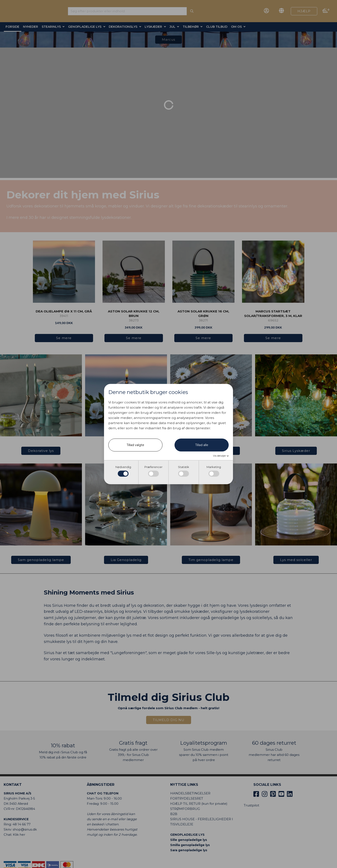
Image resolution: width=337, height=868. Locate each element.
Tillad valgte (135, 445)
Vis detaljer (220, 456)
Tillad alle (202, 445)
